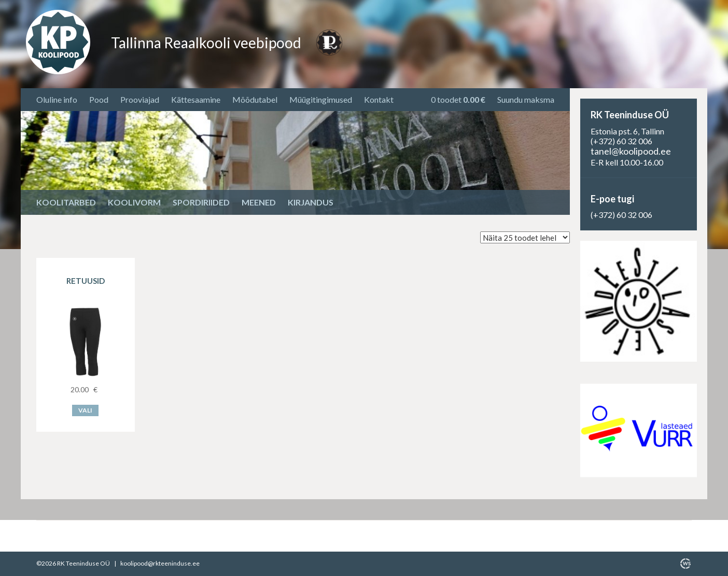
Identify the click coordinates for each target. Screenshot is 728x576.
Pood (99, 99)
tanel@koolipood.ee (631, 151)
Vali (85, 410)
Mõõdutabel (255, 99)
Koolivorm (134, 202)
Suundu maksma (526, 99)
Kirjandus (311, 202)
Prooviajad (140, 99)
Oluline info (57, 99)
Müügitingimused (321, 99)
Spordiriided (201, 202)
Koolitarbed (66, 202)
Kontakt (379, 99)
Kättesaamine (196, 99)
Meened (259, 202)
